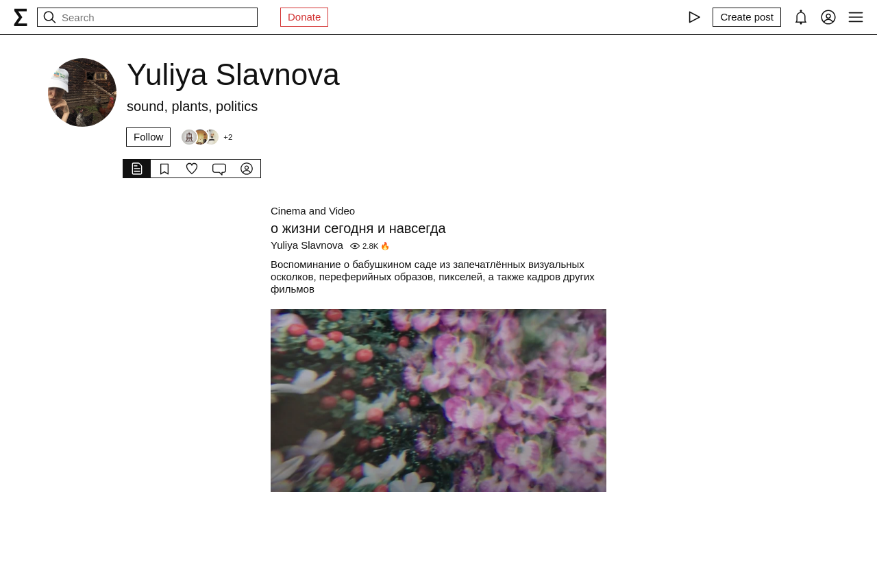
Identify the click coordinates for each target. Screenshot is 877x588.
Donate (304, 17)
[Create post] (747, 17)
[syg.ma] (21, 17)
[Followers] (206, 137)
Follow (148, 137)
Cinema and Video (313, 211)
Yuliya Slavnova (307, 245)
